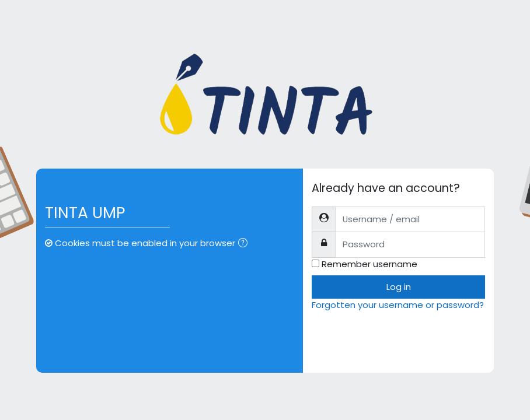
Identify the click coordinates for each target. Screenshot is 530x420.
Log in (399, 287)
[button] (245, 244)
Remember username (369, 264)
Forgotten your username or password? (398, 305)
